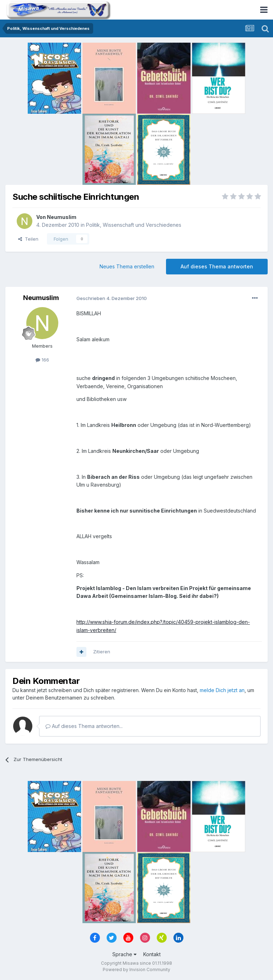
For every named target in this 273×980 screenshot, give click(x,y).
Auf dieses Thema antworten (217, 266)
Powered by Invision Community (136, 970)
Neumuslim (62, 217)
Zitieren (102, 652)
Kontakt (152, 954)
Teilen (28, 239)
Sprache (124, 954)
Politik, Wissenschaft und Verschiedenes (134, 225)
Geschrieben (112, 298)
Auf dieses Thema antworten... (84, 726)
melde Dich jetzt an (222, 690)
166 (42, 360)
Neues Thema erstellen (127, 266)
